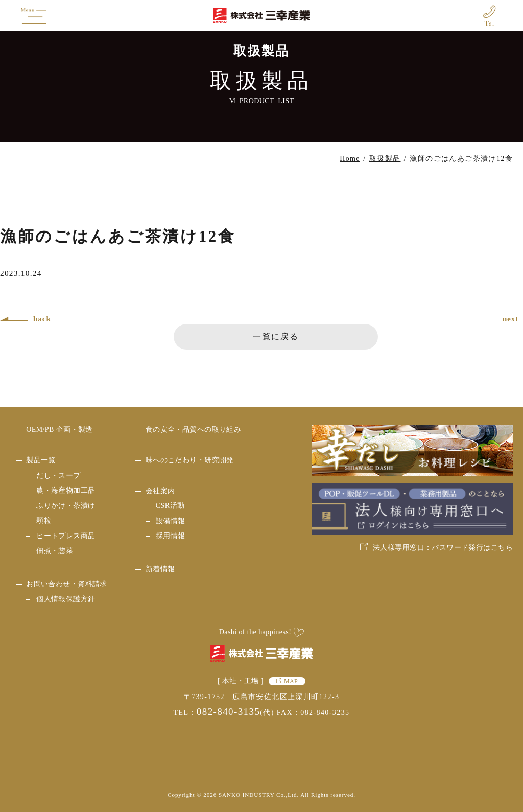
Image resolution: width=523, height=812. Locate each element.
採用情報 (171, 536)
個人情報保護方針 (66, 599)
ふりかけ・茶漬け (66, 506)
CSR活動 (170, 506)
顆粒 (44, 520)
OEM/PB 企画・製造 (60, 430)
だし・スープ (58, 475)
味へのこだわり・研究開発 (190, 460)
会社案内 (160, 491)
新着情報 (160, 569)
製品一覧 (41, 460)
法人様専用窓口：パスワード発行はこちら (443, 548)
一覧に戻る (276, 337)
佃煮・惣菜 (55, 551)
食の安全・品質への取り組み (193, 430)
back (42, 319)
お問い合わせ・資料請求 (67, 584)
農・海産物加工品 (66, 490)
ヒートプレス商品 (66, 536)
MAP (291, 681)
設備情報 (171, 521)
